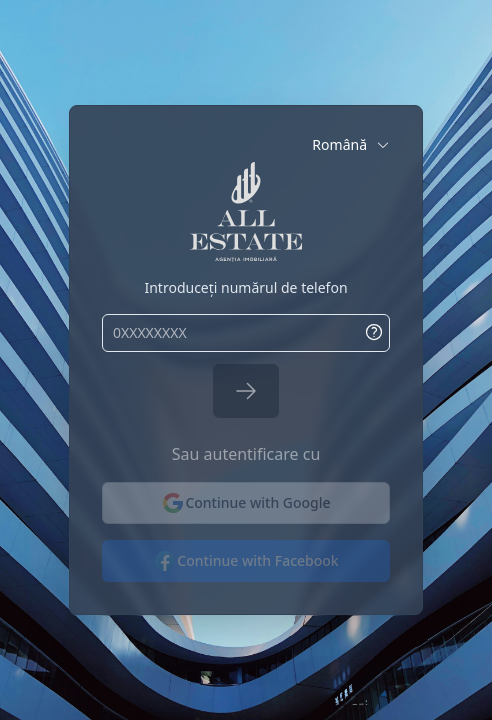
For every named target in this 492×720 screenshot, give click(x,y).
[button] (351, 145)
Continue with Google (245, 503)
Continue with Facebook (245, 561)
